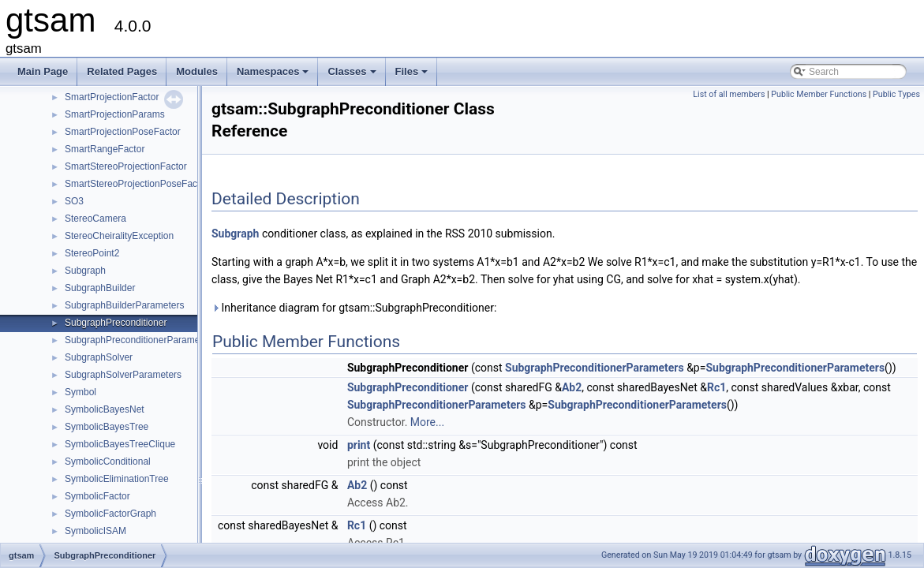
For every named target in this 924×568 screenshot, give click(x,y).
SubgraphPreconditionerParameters (140, 340)
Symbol (80, 392)
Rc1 (716, 387)
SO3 (74, 201)
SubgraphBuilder (100, 288)
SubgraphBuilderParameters (124, 305)
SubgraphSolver (99, 357)
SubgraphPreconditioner (116, 323)
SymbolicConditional (108, 461)
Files (413, 76)
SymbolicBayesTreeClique (120, 444)
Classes (353, 76)
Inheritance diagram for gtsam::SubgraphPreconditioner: (354, 308)
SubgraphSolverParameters (123, 375)
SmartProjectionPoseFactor (123, 132)
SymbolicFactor (97, 496)
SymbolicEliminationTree (117, 479)
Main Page (43, 71)
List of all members (729, 94)
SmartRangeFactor (105, 149)
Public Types (896, 94)
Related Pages (122, 71)
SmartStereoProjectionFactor (126, 166)
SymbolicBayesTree (107, 427)
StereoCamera (95, 219)
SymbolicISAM (95, 531)
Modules (197, 71)
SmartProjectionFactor (112, 97)
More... (427, 422)
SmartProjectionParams (115, 114)
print (359, 445)
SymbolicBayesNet (105, 409)
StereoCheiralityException (119, 236)
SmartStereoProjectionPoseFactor (137, 184)
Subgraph (85, 271)
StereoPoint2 (92, 253)
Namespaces (274, 76)
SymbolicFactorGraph (110, 514)
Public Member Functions (819, 94)
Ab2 (572, 387)
